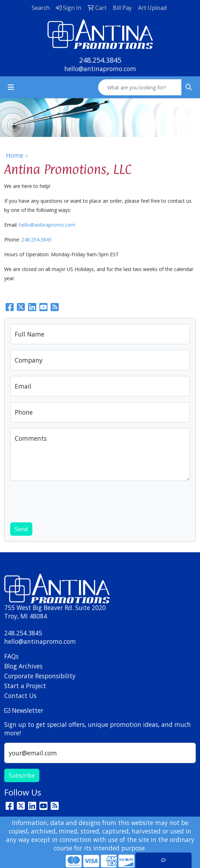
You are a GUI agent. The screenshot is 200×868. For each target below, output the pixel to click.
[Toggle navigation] (11, 87)
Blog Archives (23, 666)
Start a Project (25, 686)
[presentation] (64, 500)
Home (15, 155)
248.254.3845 (100, 60)
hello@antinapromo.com (100, 69)
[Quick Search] (140, 87)
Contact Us (20, 696)
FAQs (11, 656)
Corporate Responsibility (40, 676)
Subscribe (22, 775)
